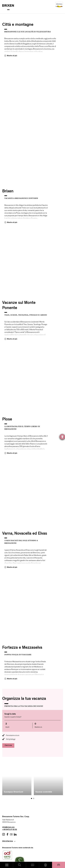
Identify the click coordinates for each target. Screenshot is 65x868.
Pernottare (59, 865)
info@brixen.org (8, 798)
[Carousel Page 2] (34, 769)
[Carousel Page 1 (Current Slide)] (31, 769)
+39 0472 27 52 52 (10, 800)
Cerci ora (8, 745)
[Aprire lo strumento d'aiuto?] (62, 437)
